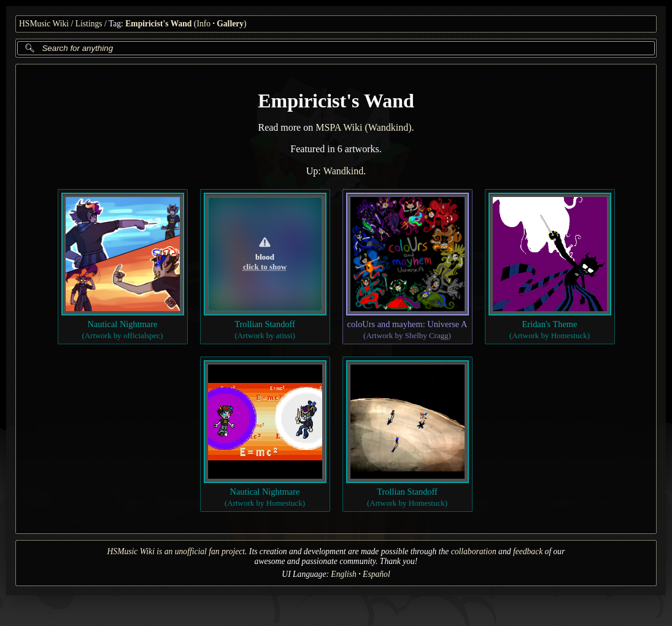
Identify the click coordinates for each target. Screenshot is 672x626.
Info (203, 24)
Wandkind (343, 171)
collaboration (474, 551)
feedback (528, 551)
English (344, 574)
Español (377, 574)
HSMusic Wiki (44, 24)
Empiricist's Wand (158, 24)
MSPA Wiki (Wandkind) (363, 127)
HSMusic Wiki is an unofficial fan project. (177, 551)
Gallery (230, 24)
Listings (89, 24)
